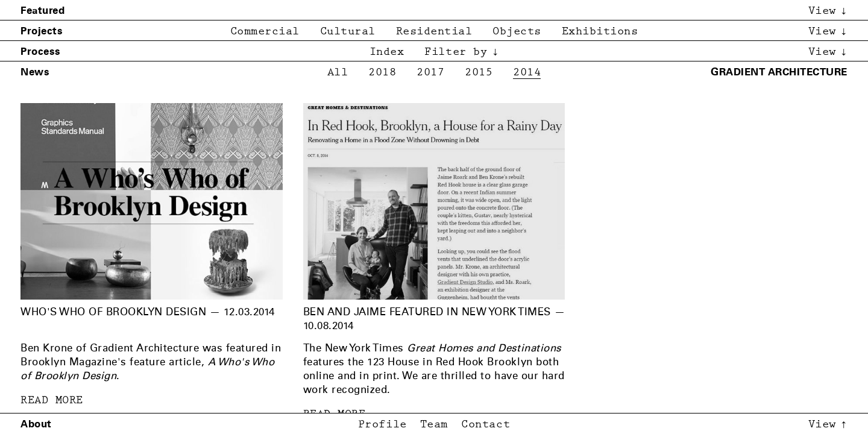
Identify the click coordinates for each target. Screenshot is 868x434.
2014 (527, 73)
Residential (434, 32)
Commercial (265, 32)
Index (387, 52)
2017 (430, 73)
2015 (479, 73)
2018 (382, 73)
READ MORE (52, 401)
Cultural (348, 32)
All (338, 73)
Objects (517, 32)
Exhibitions (600, 32)
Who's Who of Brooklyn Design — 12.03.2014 (148, 312)
